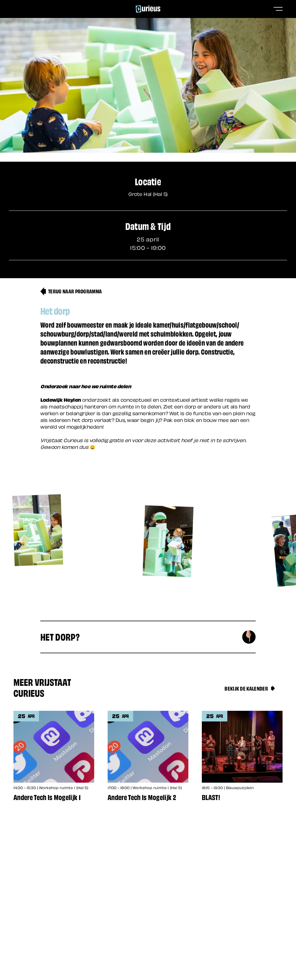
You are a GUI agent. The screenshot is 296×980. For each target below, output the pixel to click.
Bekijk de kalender (250, 688)
